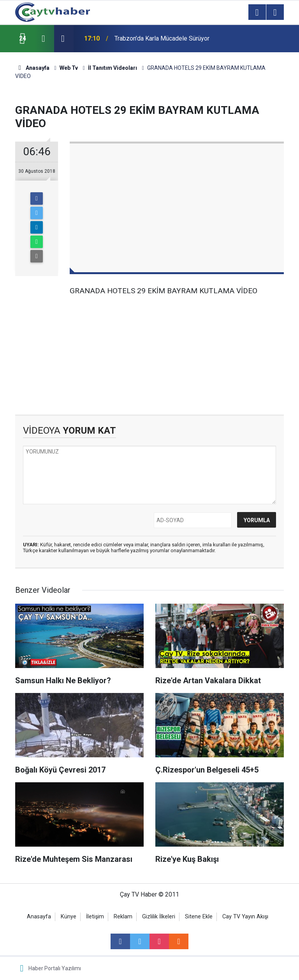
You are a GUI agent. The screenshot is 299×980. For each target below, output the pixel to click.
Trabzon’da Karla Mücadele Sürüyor (162, 38)
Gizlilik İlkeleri (159, 917)
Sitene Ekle (199, 917)
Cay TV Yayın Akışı (245, 917)
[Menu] (257, 12)
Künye (69, 917)
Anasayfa (39, 917)
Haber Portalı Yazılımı (55, 968)
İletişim (95, 917)
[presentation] (43, 39)
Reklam (123, 917)
